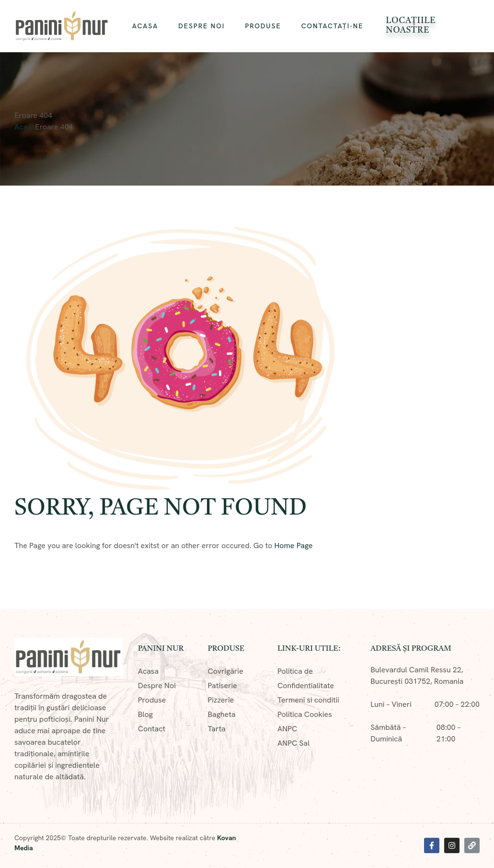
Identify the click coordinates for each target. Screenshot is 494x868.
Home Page (294, 545)
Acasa (25, 127)
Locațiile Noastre (411, 25)
